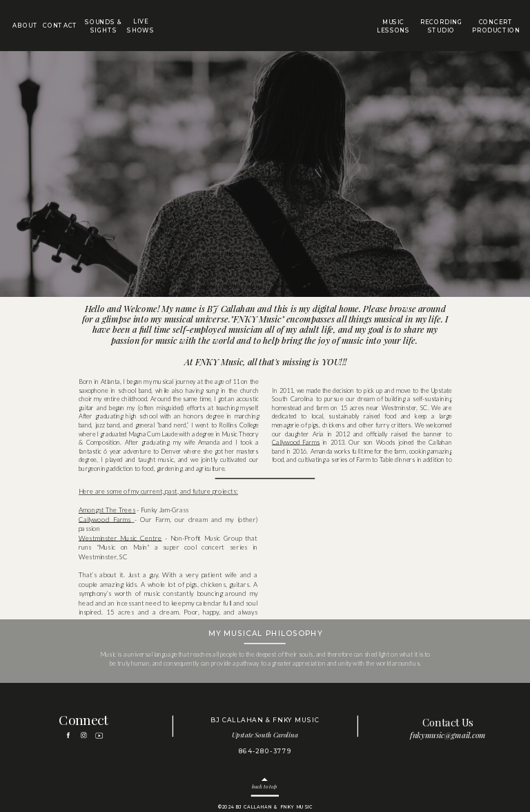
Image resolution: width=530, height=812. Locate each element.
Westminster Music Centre (120, 538)
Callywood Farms (296, 442)
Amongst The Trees (107, 510)
